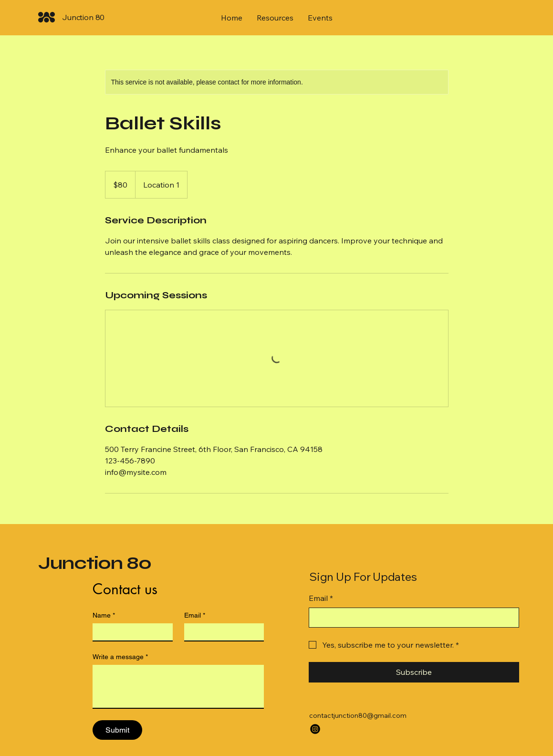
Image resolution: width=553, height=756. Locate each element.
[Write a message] (178, 686)
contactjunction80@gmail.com (358, 715)
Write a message (120, 657)
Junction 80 (95, 563)
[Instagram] (315, 729)
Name (104, 615)
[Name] (130, 632)
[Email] (221, 632)
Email (195, 615)
